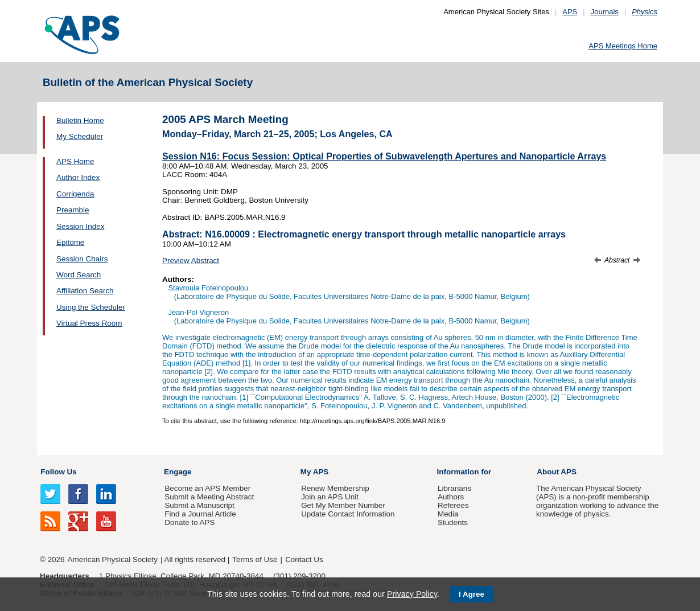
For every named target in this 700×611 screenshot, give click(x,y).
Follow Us (58, 472)
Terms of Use (255, 559)
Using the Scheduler (91, 307)
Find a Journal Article (200, 514)
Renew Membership (335, 488)
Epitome (70, 242)
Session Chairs (82, 259)
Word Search (79, 275)
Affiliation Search (85, 291)
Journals (605, 12)
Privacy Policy (412, 594)
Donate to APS (190, 522)
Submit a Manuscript (199, 505)
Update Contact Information (348, 514)
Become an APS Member (207, 488)
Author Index (78, 177)
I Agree (472, 594)
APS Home (75, 161)
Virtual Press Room (89, 323)
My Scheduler (80, 136)
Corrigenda (75, 194)
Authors (451, 497)
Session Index (80, 226)
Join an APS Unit (330, 497)
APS (570, 12)
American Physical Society (113, 559)
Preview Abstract (191, 261)
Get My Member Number (343, 505)
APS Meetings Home (623, 46)
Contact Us (304, 559)
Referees (453, 505)
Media (448, 514)
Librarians (454, 488)
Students (453, 522)
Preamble (73, 210)
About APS (557, 472)
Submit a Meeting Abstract (209, 497)
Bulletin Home (80, 120)
